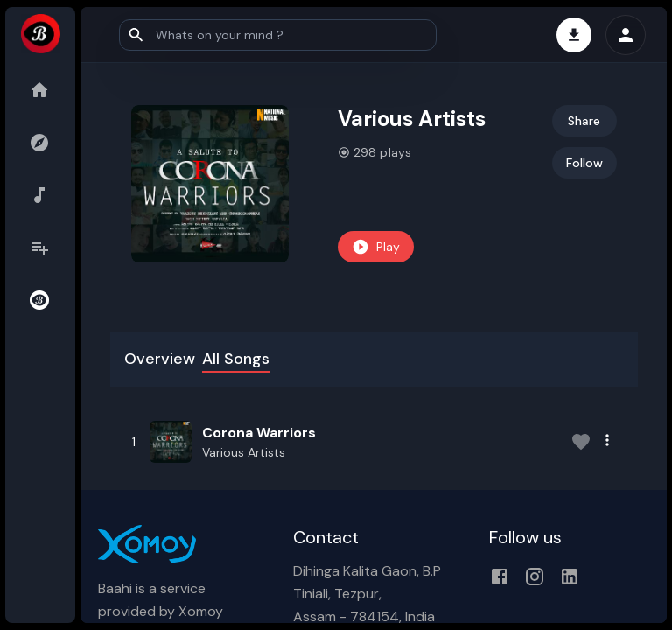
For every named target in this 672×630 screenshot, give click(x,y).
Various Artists (244, 452)
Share (584, 121)
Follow (584, 163)
